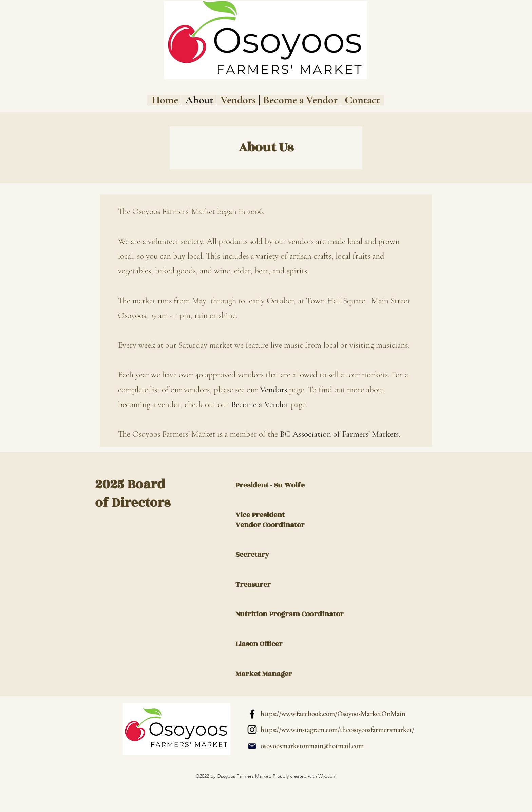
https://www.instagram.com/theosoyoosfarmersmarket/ (337, 730)
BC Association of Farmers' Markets (339, 434)
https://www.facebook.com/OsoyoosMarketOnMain (333, 714)
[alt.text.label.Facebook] (252, 714)
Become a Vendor (260, 404)
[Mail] (252, 746)
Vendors (273, 390)
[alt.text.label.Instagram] (252, 730)
